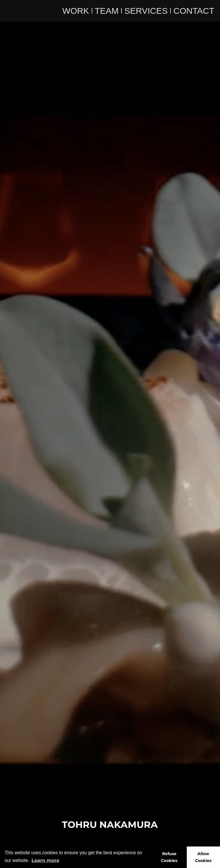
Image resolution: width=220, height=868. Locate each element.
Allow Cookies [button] (203, 857)
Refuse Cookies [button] (169, 857)
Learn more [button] (45, 860)
